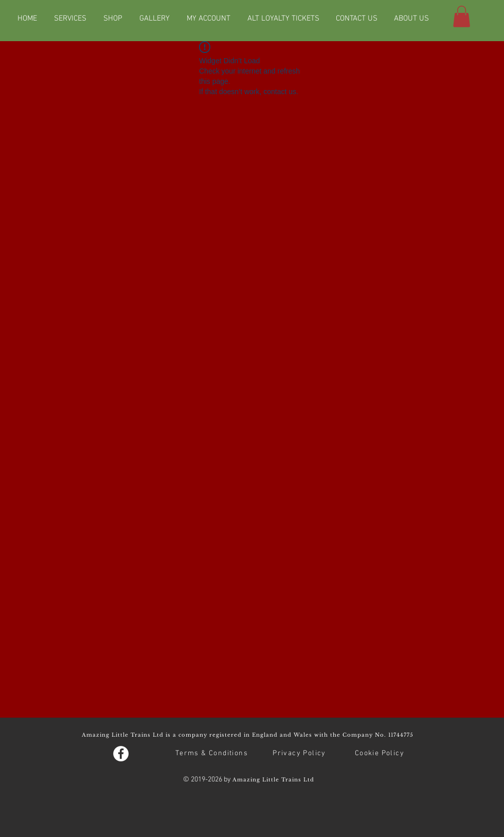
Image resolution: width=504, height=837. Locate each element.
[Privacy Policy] (300, 754)
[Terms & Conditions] (213, 754)
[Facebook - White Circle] (121, 754)
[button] (462, 16)
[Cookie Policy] (381, 754)
